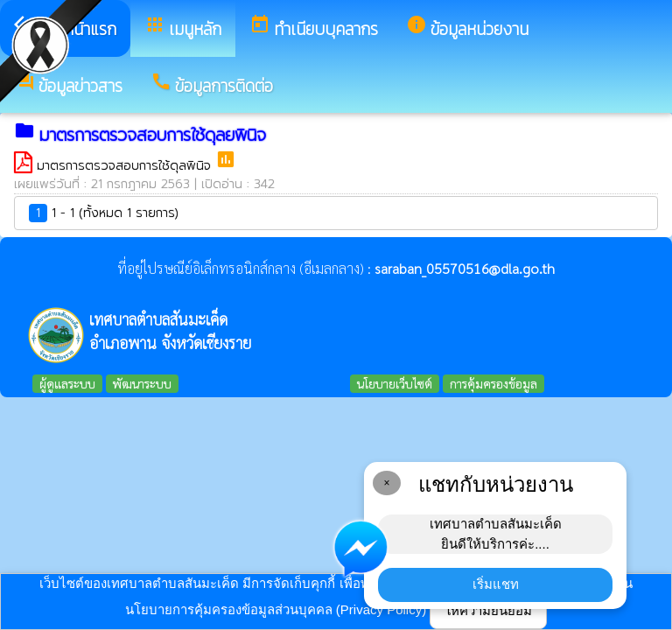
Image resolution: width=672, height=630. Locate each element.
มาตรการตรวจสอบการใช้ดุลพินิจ (126, 166)
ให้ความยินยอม (488, 610)
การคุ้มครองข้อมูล (493, 383)
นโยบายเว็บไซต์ (395, 383)
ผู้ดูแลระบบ (67, 383)
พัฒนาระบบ (142, 383)
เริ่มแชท (496, 584)
